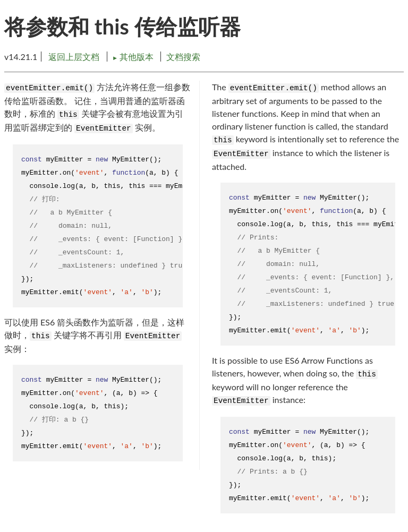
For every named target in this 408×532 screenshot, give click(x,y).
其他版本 (134, 57)
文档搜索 (183, 57)
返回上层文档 (74, 57)
